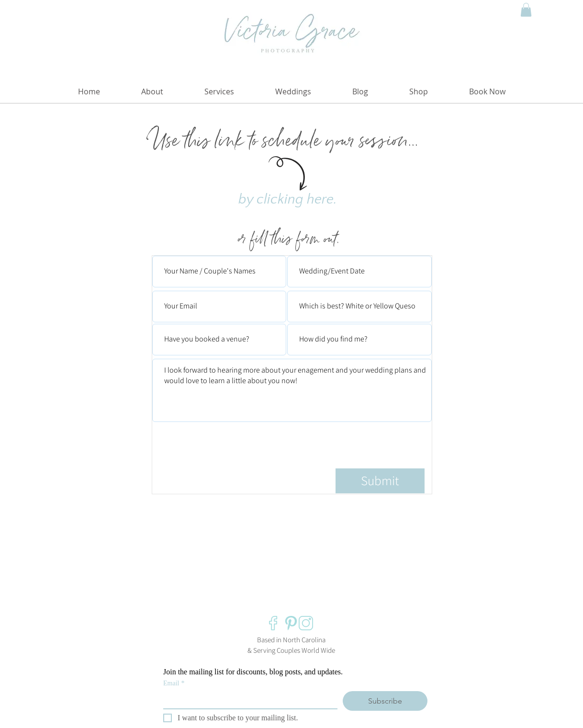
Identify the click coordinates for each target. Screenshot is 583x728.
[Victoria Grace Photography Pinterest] (291, 623)
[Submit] (380, 481)
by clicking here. (288, 199)
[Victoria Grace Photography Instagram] (306, 623)
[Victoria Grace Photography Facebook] (276, 623)
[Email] (247, 700)
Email (174, 683)
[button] (526, 10)
